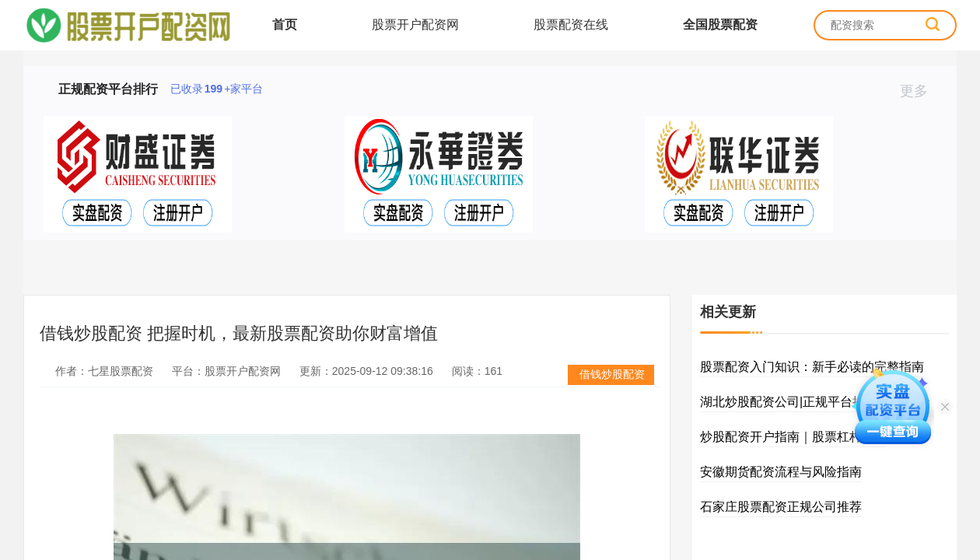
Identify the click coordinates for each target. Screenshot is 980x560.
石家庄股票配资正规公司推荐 (781, 507)
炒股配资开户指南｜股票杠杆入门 (793, 437)
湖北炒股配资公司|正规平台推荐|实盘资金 (815, 402)
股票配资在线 (571, 24)
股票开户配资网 (415, 24)
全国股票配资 (720, 24)
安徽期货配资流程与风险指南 (781, 472)
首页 (285, 24)
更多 (920, 91)
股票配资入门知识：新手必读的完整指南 (812, 367)
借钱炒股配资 (612, 374)
